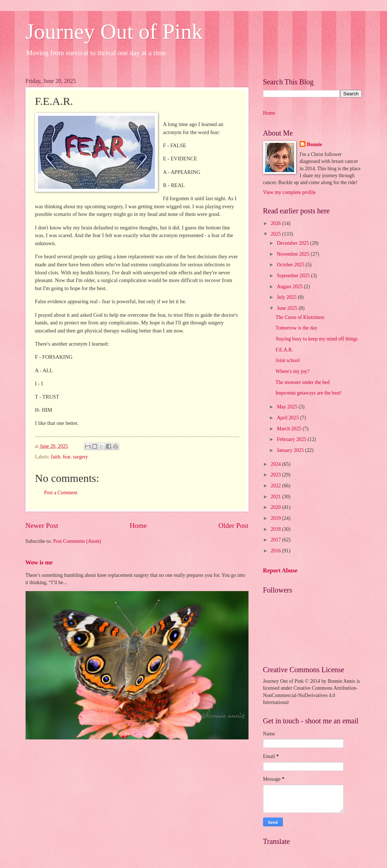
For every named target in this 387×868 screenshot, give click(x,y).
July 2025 (287, 297)
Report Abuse (280, 570)
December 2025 (293, 243)
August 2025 (290, 287)
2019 (276, 518)
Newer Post (42, 526)
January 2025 (291, 450)
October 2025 (291, 265)
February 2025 (292, 439)
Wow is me (39, 562)
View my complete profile (289, 192)
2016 (276, 551)
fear (67, 457)
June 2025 (288, 308)
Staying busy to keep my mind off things (317, 339)
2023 (276, 475)
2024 (276, 464)
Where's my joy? (293, 371)
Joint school (288, 360)
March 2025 (290, 429)
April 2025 (288, 418)
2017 (276, 540)
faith (56, 457)
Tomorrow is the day (296, 328)
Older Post (233, 526)
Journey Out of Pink (114, 31)
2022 (276, 486)
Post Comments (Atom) (77, 541)
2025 (276, 234)
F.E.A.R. (284, 350)
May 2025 (288, 407)
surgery (81, 457)
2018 (276, 529)
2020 (276, 507)
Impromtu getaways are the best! (309, 393)
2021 (276, 497)
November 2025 (294, 254)
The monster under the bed (303, 382)
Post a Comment (61, 493)
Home (138, 526)
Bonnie (314, 144)
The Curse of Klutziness (300, 317)
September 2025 (294, 276)
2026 (276, 223)
